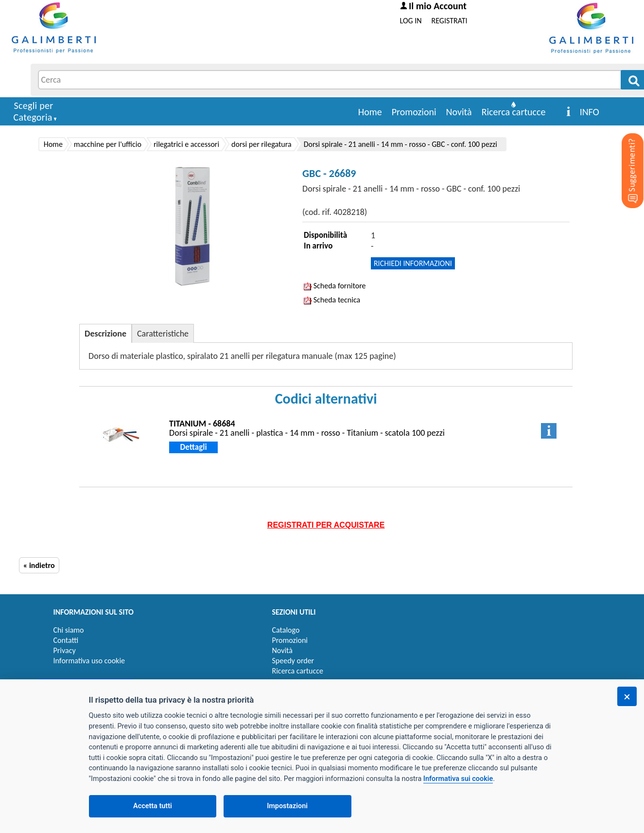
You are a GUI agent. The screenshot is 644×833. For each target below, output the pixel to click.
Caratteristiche (163, 334)
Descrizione (105, 334)
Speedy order (293, 661)
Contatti (66, 640)
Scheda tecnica (332, 300)
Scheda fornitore (335, 286)
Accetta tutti (153, 806)
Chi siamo (69, 630)
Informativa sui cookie (458, 779)
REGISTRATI (450, 21)
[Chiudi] (627, 696)
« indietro (39, 565)
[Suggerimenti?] (625, 156)
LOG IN (411, 21)
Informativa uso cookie (89, 661)
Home (370, 112)
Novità (459, 112)
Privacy (65, 650)
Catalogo (286, 630)
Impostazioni (287, 806)
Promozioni (414, 112)
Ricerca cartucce (514, 112)
